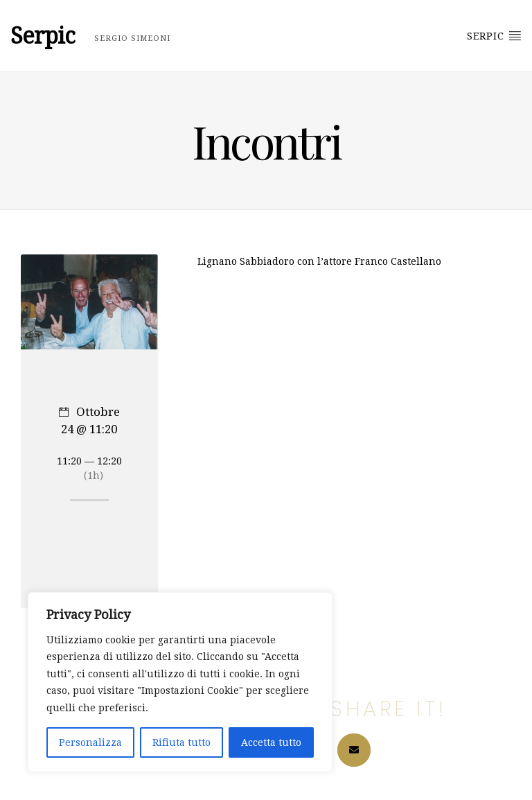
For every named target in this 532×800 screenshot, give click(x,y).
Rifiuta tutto (181, 742)
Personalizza (90, 742)
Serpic (494, 35)
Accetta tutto (271, 742)
